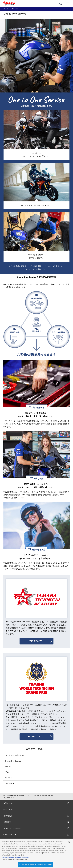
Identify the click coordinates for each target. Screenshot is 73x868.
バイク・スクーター (34, 796)
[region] (36, 853)
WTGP (8, 766)
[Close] (69, 842)
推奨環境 (36, 822)
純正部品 (9, 778)
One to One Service (13, 761)
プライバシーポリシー (36, 828)
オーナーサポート (49, 796)
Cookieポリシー (36, 835)
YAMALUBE (10, 783)
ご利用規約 (36, 816)
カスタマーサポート (10, 798)
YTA (7, 772)
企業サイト (36, 803)
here (49, 848)
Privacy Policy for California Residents (15, 857)
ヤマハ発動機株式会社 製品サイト (14, 796)
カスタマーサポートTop (15, 755)
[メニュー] (68, 3)
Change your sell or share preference (15, 860)
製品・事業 (8, 809)
